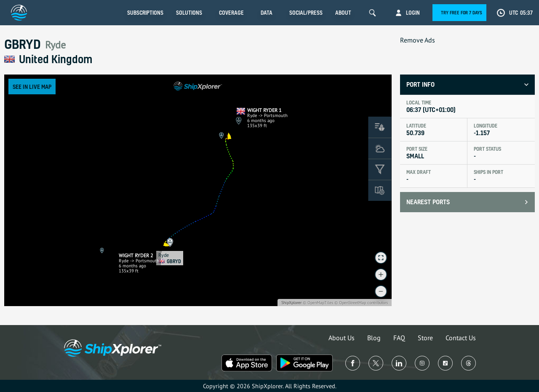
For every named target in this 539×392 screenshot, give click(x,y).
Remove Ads (418, 40)
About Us (342, 338)
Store (425, 338)
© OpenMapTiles (318, 303)
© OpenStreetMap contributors (361, 303)
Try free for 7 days (462, 13)
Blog (374, 338)
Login (413, 13)
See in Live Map (32, 87)
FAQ (399, 338)
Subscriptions (145, 13)
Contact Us (461, 338)
